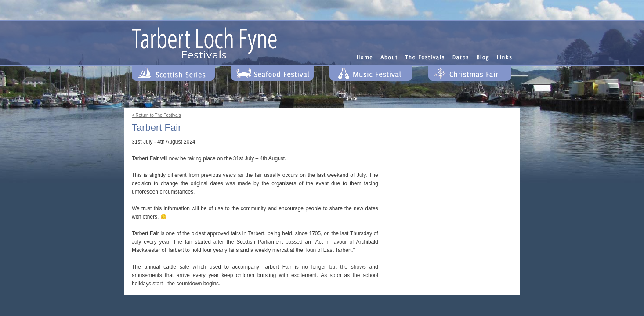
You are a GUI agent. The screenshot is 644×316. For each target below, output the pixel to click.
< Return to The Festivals (156, 115)
